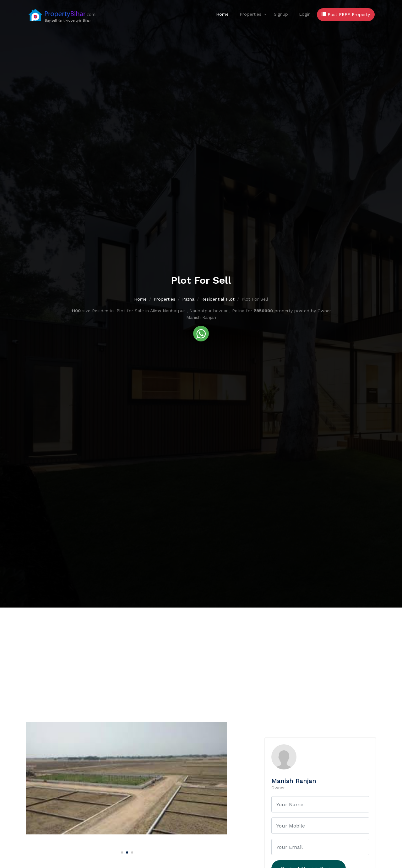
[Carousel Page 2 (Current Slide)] (126, 851)
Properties (250, 14)
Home (222, 14)
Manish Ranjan (294, 781)
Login (305, 14)
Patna (188, 299)
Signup (281, 14)
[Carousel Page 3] (131, 851)
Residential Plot (218, 299)
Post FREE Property (346, 14)
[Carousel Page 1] (121, 851)
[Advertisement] (201, 655)
